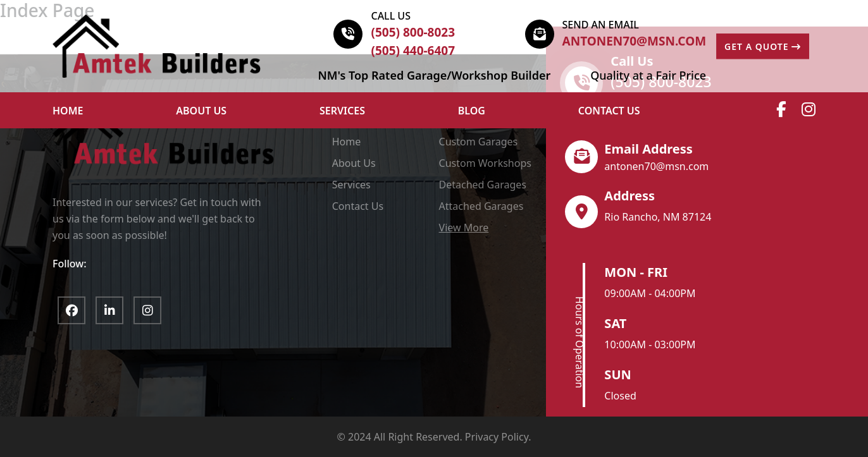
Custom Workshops (485, 163)
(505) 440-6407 (413, 51)
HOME (68, 111)
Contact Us (609, 111)
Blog (472, 111)
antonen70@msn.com (635, 41)
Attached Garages (481, 206)
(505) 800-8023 (413, 32)
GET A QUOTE (763, 46)
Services (342, 111)
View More (464, 228)
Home (347, 142)
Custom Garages (479, 142)
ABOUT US (201, 111)
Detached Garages (483, 185)
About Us (354, 163)
